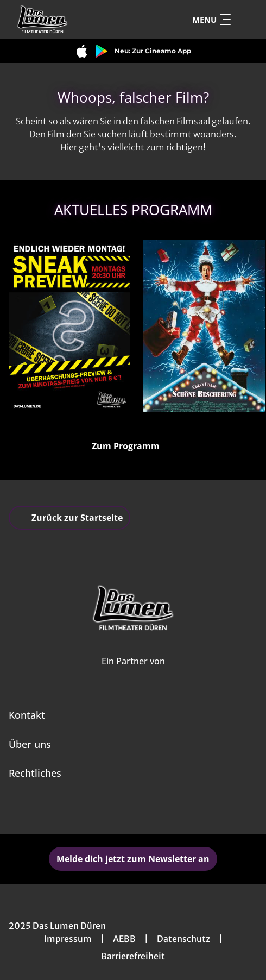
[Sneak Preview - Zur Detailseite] (69, 326)
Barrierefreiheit (133, 956)
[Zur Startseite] (79, 20)
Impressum (68, 939)
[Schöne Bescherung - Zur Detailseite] (204, 326)
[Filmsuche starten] (246, 20)
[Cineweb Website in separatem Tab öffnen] (133, 673)
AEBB (124, 939)
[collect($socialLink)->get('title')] (121, 810)
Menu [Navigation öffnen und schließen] (211, 20)
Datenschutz (183, 939)
